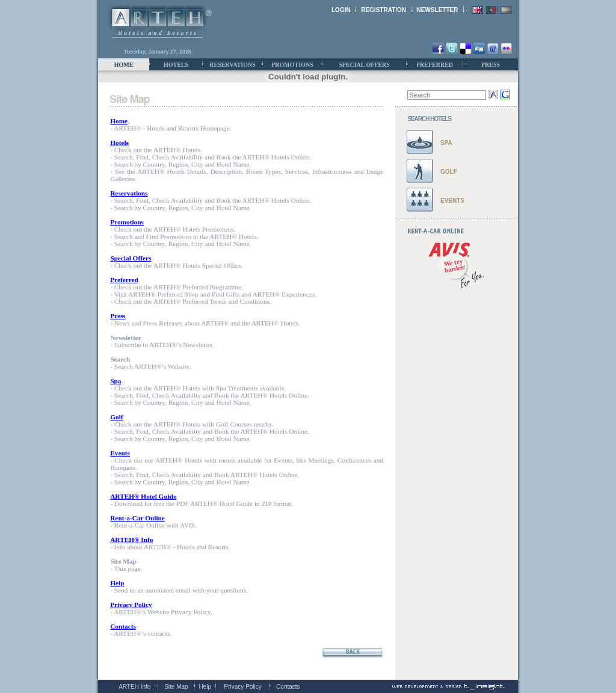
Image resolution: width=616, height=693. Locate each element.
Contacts (288, 687)
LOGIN (341, 10)
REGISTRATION (383, 10)
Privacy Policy (243, 687)
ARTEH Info (134, 687)
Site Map (176, 687)
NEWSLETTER (438, 10)
